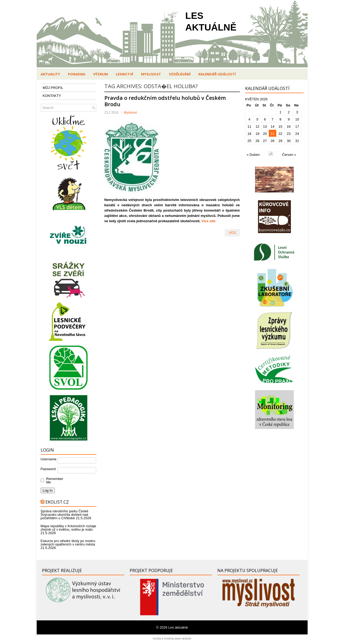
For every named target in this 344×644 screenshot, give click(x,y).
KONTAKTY (52, 96)
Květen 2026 (256, 99)
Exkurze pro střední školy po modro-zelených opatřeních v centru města (68, 543)
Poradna (77, 74)
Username (49, 459)
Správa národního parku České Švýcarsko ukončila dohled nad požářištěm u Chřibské (65, 515)
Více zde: (209, 221)
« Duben (253, 155)
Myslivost (151, 74)
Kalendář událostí (217, 74)
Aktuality (50, 74)
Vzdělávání (180, 74)
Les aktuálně (178, 627)
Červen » (289, 155)
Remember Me (54, 480)
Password (48, 469)
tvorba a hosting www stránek (172, 638)
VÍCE (232, 233)
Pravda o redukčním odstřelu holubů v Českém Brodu (165, 101)
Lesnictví (124, 74)
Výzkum (101, 74)
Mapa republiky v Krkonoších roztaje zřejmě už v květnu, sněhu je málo (69, 528)
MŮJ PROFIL (53, 88)
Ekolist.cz (57, 502)
